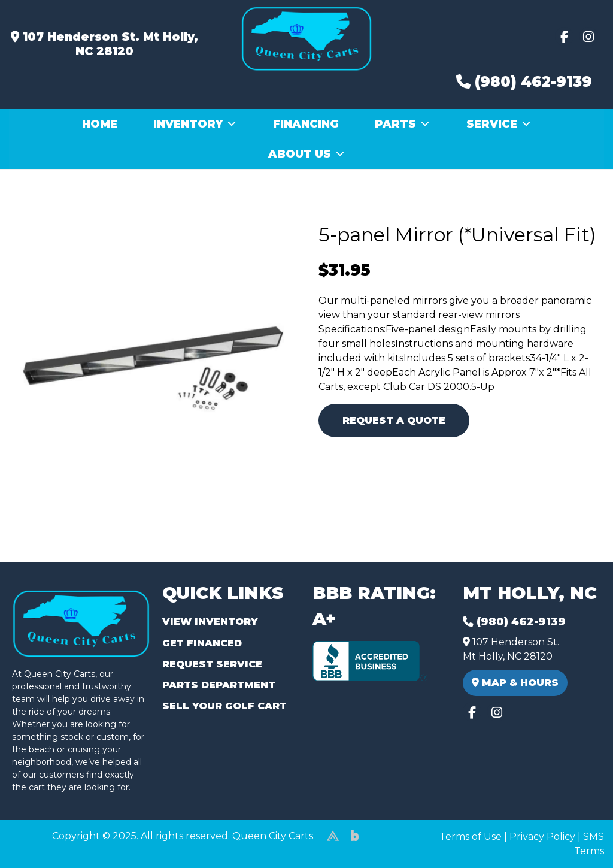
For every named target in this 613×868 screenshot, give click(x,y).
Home (100, 124)
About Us (307, 154)
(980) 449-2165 (42, 845)
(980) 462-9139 (524, 82)
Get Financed (202, 643)
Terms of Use (471, 837)
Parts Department (219, 685)
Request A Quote (394, 420)
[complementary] (577, 832)
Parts (403, 124)
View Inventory (210, 621)
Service (499, 124)
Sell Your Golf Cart (224, 706)
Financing (306, 124)
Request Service (212, 664)
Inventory (195, 124)
